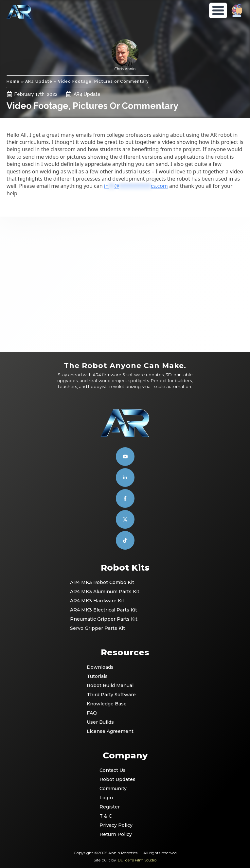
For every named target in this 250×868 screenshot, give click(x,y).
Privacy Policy (116, 825)
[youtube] (125, 457)
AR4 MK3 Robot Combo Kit (102, 582)
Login (106, 798)
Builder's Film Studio (137, 860)
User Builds (100, 722)
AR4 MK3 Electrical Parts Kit (104, 610)
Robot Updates (117, 779)
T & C (106, 816)
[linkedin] (125, 478)
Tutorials (97, 676)
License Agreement (110, 731)
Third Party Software (111, 695)
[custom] (125, 519)
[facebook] (125, 498)
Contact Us (113, 770)
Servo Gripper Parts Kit (98, 628)
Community (113, 788)
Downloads (100, 667)
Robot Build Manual (110, 685)
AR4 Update (39, 81)
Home (13, 81)
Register (110, 807)
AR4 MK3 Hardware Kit (97, 601)
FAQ (92, 713)
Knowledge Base (107, 704)
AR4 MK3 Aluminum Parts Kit (105, 592)
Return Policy (116, 834)
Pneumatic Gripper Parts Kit (104, 619)
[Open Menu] (218, 10)
